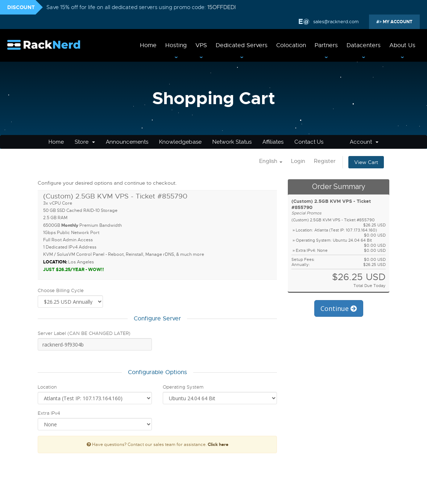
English (271, 161)
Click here (218, 444)
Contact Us (309, 142)
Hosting (176, 45)
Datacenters (364, 45)
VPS (201, 45)
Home (148, 45)
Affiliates (273, 142)
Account (364, 142)
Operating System (183, 387)
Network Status (232, 142)
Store (85, 142)
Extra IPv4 (49, 413)
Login (298, 161)
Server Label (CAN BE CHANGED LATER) (84, 333)
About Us (402, 45)
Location (47, 387)
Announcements (127, 142)
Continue (339, 308)
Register (325, 161)
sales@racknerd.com (335, 22)
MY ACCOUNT (397, 22)
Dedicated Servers (242, 45)
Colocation (291, 45)
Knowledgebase (180, 142)
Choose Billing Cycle (61, 290)
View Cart (366, 162)
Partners (326, 45)
